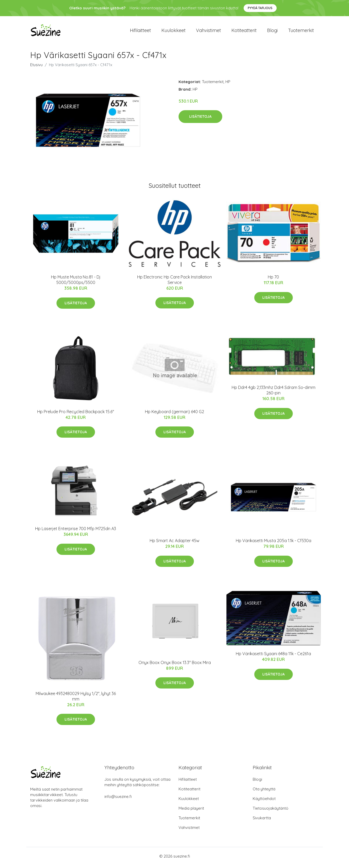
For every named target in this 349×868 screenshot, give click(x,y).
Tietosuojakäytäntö (271, 811)
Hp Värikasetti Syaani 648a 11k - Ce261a (273, 656)
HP (228, 84)
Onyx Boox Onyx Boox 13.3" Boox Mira (175, 665)
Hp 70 (273, 280)
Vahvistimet (208, 32)
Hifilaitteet (140, 32)
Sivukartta (262, 821)
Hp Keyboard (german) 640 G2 (174, 414)
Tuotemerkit (301, 32)
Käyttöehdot (264, 801)
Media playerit (191, 811)
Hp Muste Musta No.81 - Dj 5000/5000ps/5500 (76, 283)
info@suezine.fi (118, 799)
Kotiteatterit (244, 32)
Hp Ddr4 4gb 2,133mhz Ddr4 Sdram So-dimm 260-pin (274, 393)
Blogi (272, 32)
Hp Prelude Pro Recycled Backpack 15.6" (76, 414)
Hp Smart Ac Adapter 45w (174, 543)
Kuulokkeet (173, 32)
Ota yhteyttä (264, 792)
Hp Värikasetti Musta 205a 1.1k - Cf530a (274, 543)
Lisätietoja (200, 119)
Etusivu (36, 67)
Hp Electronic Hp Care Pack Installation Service (174, 282)
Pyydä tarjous (260, 8)
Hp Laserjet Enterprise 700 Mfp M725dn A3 (76, 531)
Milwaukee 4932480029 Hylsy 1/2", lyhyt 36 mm (76, 699)
